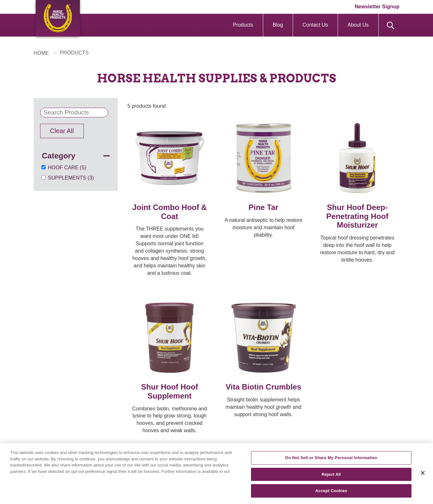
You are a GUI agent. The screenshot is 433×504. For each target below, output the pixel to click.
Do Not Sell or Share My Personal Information (331, 459)
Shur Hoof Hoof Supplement (170, 391)
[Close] (423, 474)
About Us (358, 25)
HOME (41, 53)
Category (59, 156)
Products (243, 25)
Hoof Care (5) (67, 168)
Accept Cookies (331, 492)
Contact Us (315, 25)
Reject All (331, 475)
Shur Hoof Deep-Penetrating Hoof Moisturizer (357, 216)
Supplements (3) (71, 178)
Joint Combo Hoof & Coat (169, 212)
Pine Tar (263, 207)
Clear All (62, 131)
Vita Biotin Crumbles (264, 387)
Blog (278, 25)
